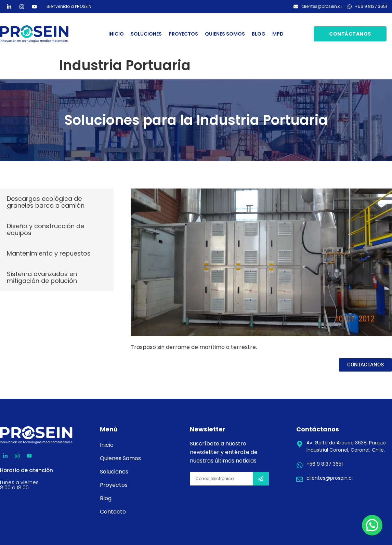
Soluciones (146, 34)
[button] (372, 525)
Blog (259, 34)
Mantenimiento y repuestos (49, 253)
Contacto (113, 512)
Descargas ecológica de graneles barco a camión (46, 202)
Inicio (116, 34)
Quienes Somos (225, 34)
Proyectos (183, 34)
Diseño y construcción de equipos (45, 229)
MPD (278, 34)
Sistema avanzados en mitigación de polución (42, 277)
